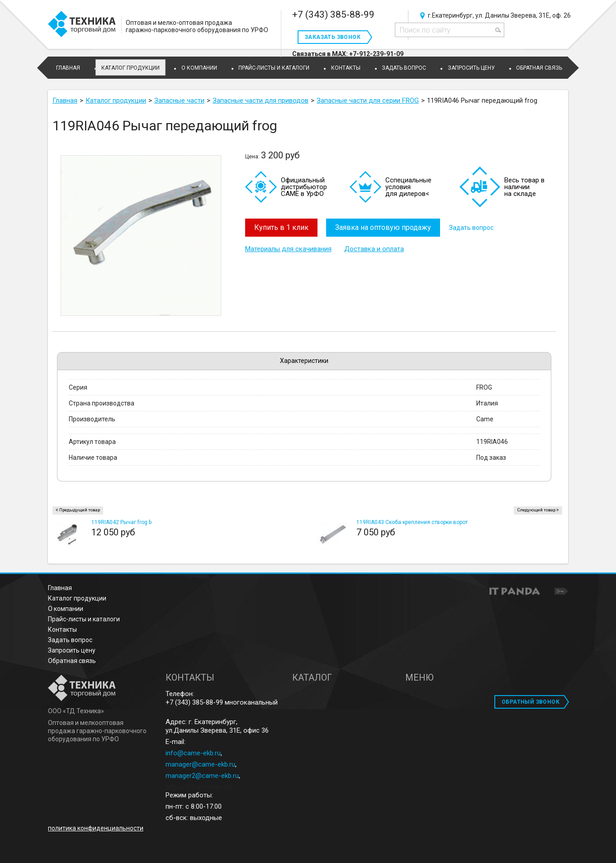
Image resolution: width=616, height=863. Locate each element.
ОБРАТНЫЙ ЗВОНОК (531, 702)
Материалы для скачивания (288, 249)
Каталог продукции (130, 68)
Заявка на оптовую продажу (384, 227)
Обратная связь (72, 661)
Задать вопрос (472, 228)
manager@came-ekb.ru (200, 764)
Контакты (62, 629)
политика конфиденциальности (96, 828)
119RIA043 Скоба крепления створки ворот (412, 522)
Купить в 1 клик (281, 227)
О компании (66, 609)
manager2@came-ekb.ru (202, 776)
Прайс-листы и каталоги (84, 619)
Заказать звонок (333, 37)
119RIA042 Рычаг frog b (121, 522)
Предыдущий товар (80, 510)
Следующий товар (536, 510)
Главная (60, 588)
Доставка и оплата (374, 249)
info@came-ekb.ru (193, 753)
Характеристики (304, 361)
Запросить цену (72, 650)
